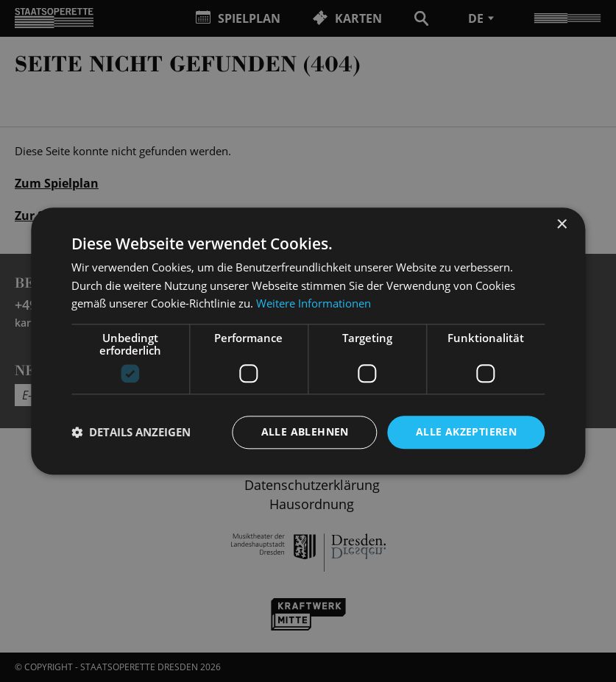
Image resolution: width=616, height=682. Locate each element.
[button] (131, 433)
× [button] (561, 225)
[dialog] (308, 341)
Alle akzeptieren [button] (466, 431)
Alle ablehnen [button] (305, 431)
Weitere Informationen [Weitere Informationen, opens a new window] (314, 304)
